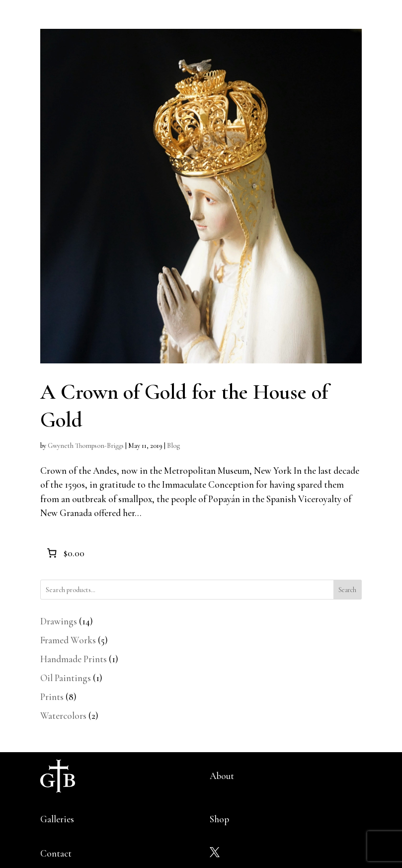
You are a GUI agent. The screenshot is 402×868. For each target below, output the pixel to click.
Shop (219, 819)
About (222, 776)
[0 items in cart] (65, 553)
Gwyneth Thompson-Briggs (86, 446)
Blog (173, 446)
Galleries (57, 819)
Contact (56, 853)
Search (347, 590)
